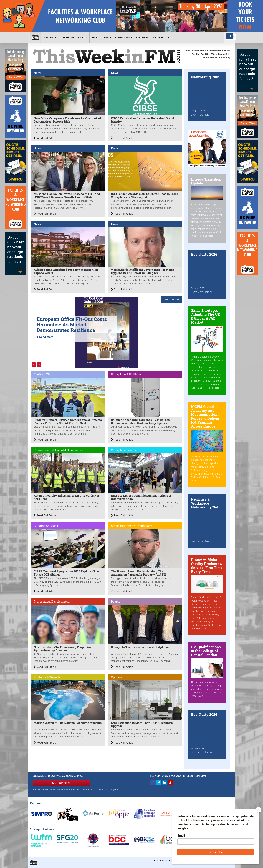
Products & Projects (47, 677)
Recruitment (101, 38)
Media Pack (161, 38)
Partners (142, 38)
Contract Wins (43, 374)
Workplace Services (125, 450)
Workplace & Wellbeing (127, 374)
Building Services (46, 526)
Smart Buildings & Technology (131, 526)
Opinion (116, 677)
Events (83, 38)
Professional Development (52, 601)
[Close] (259, 810)
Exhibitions (124, 38)
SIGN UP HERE (61, 783)
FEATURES (170, 300)
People (116, 601)
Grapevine (68, 38)
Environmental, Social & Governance (59, 450)
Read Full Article (45, 138)
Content (50, 38)
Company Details (164, 860)
